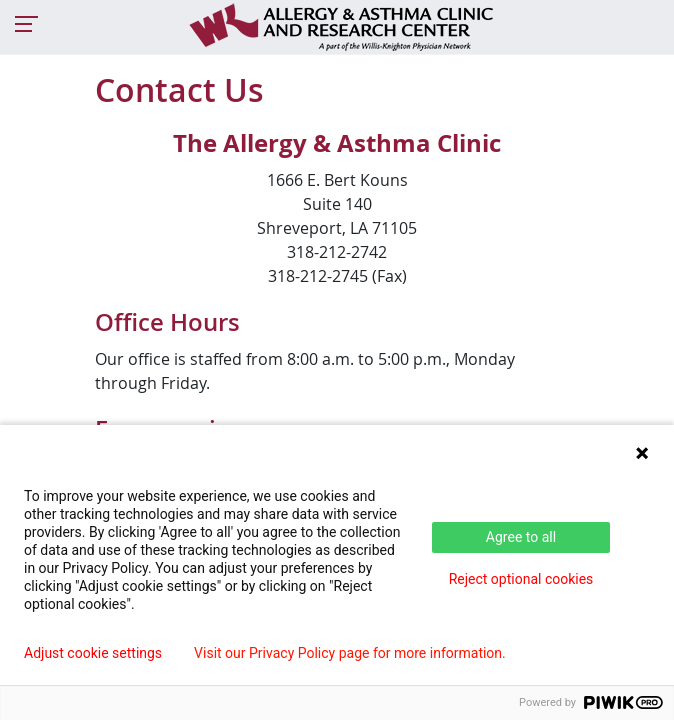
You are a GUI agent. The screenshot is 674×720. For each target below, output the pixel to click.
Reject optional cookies (521, 579)
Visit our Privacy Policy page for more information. (350, 653)
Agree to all (521, 537)
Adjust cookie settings (93, 653)
